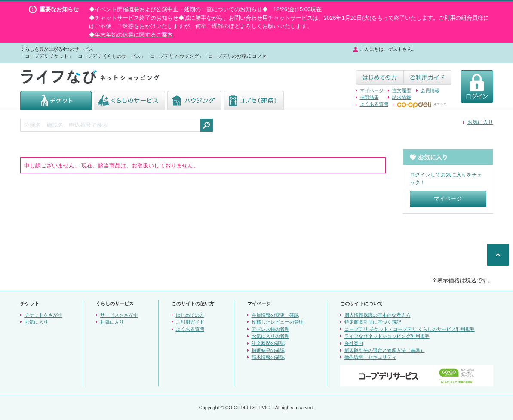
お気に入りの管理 (270, 336)
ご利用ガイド (190, 322)
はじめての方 (190, 315)
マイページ (372, 90)
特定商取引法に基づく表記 (373, 322)
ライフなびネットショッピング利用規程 (387, 336)
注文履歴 (402, 90)
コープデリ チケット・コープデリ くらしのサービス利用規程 (410, 329)
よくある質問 (374, 104)
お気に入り (480, 122)
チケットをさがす (43, 315)
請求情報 (402, 97)
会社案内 (354, 343)
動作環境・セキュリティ (370, 357)
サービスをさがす (119, 315)
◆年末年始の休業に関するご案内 (131, 35)
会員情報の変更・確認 (275, 315)
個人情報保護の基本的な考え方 (378, 315)
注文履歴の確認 (268, 343)
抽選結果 (369, 97)
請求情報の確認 (268, 357)
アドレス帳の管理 (270, 329)
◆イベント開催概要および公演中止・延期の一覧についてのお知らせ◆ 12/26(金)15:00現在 (206, 9)
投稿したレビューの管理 (278, 322)
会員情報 (430, 90)
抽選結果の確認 (268, 350)
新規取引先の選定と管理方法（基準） (385, 350)
